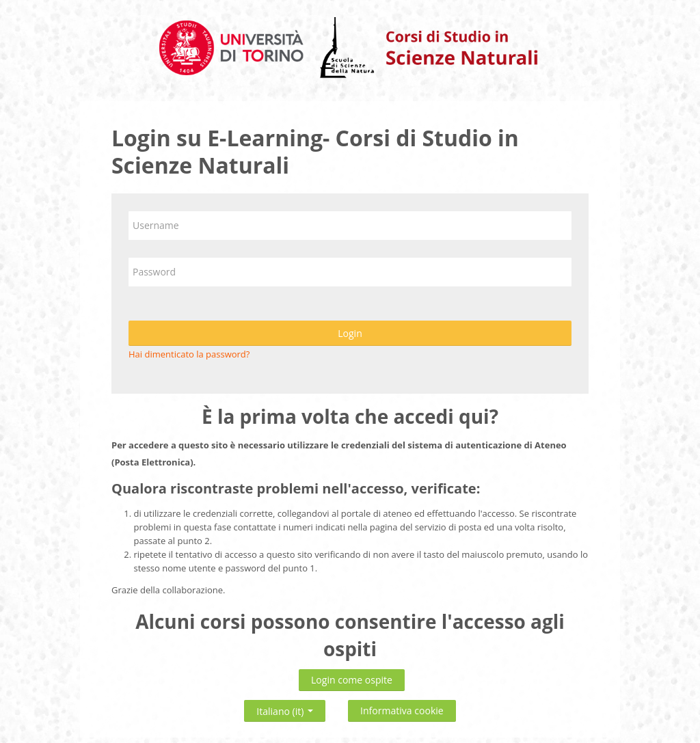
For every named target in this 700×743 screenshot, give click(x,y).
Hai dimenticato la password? (189, 354)
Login (350, 333)
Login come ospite (352, 680)
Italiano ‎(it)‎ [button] (285, 708)
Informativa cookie (402, 711)
